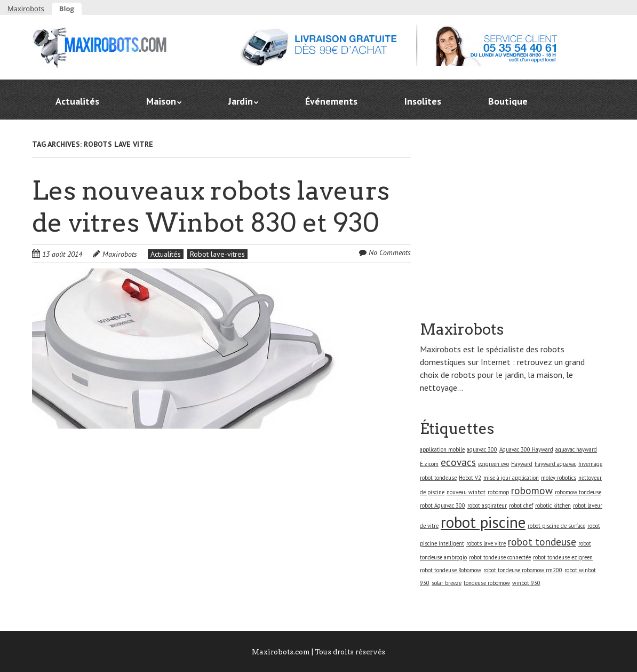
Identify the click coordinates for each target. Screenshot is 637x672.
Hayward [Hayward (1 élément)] (522, 464)
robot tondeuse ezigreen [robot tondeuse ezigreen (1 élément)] (563, 557)
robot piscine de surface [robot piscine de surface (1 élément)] (556, 526)
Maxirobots (26, 9)
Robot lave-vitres (217, 254)
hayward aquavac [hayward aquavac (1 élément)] (555, 464)
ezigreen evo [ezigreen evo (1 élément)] (493, 464)
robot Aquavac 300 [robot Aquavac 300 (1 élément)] (443, 505)
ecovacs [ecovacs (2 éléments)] (458, 462)
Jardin (241, 101)
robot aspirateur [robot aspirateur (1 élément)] (487, 505)
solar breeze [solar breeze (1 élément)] (447, 583)
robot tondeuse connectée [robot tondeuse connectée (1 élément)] (500, 557)
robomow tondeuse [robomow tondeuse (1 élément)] (578, 492)
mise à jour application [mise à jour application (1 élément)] (511, 478)
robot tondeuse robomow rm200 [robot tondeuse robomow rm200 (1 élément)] (523, 570)
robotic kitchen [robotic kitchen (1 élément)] (553, 505)
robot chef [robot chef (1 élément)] (521, 505)
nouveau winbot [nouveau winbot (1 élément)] (466, 492)
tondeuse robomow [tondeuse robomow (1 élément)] (487, 583)
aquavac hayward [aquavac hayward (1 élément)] (576, 449)
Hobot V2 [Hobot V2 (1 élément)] (470, 478)
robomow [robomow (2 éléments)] (532, 491)
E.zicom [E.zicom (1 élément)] (429, 464)
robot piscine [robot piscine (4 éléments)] (483, 522)
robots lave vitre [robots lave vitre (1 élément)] (486, 543)
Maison (161, 101)
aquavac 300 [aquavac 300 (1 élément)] (482, 449)
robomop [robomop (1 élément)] (498, 492)
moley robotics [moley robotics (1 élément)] (559, 478)
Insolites (423, 101)
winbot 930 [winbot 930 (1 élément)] (526, 583)
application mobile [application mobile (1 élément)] (442, 449)
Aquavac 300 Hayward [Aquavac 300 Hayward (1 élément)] (526, 449)
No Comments (390, 252)
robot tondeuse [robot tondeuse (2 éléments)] (542, 542)
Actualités (77, 101)
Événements (331, 101)
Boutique (508, 101)
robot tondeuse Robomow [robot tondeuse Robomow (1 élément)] (451, 570)
